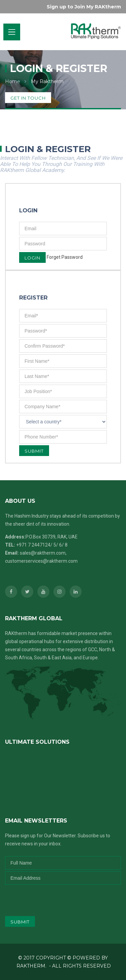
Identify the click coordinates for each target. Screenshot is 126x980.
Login (32, 258)
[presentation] (49, 898)
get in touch (28, 98)
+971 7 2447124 (33, 545)
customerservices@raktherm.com (41, 561)
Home (13, 81)
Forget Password (65, 257)
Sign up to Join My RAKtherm (84, 7)
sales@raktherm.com (43, 553)
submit (20, 922)
